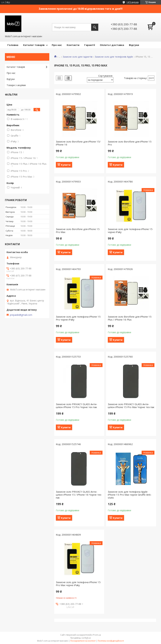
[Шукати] (95, 27)
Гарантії (90, 45)
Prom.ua (97, 635)
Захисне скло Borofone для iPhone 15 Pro (130, 143)
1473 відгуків (132, 2)
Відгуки (134, 45)
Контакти (73, 45)
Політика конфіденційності (111, 641)
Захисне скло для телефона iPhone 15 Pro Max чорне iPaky (78, 584)
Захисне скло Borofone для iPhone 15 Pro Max (78, 231)
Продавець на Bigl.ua (80, 638)
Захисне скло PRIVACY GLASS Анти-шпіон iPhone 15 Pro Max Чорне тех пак (131, 406)
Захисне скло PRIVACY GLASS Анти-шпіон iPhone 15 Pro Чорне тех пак (77, 406)
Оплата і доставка (112, 45)
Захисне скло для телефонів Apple (114, 57)
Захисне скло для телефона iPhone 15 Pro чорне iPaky (78, 318)
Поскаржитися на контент (83, 641)
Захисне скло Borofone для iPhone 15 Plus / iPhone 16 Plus (130, 318)
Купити (66, 165)
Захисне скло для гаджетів (78, 57)
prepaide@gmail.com (21, 315)
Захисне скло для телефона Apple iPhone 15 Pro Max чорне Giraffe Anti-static (130, 495)
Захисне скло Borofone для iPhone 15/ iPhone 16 (78, 143)
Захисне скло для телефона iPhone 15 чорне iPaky (130, 231)
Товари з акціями (16, 85)
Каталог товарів (34, 45)
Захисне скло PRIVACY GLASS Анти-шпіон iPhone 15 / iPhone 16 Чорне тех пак (79, 495)
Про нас (57, 45)
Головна (13, 45)
